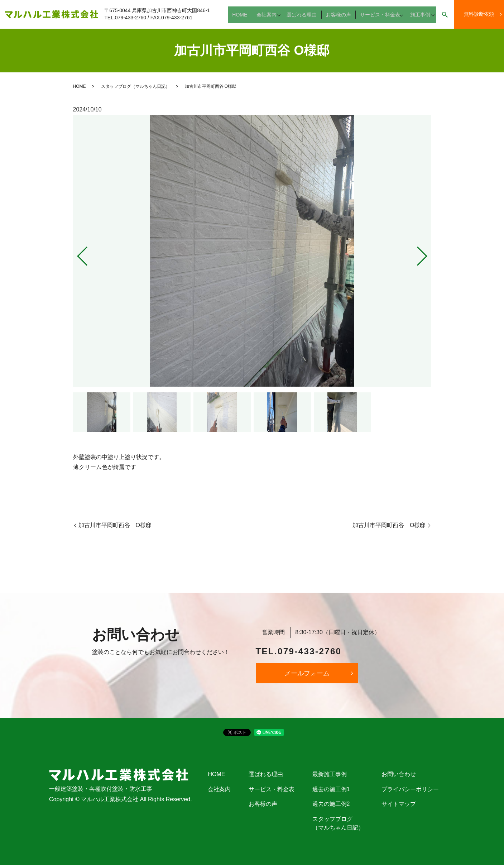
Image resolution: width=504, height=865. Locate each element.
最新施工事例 (330, 774)
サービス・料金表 (378, 18)
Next (428, 253)
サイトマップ (399, 804)
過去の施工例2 (331, 804)
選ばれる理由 (306, 18)
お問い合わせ (399, 774)
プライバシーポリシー (410, 789)
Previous (76, 253)
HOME (246, 18)
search (445, 18)
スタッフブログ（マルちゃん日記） (135, 86)
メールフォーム (307, 673)
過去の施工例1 (331, 789)
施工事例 (418, 18)
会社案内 (270, 18)
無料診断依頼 (479, 14)
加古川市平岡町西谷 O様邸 (115, 525)
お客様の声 (339, 18)
